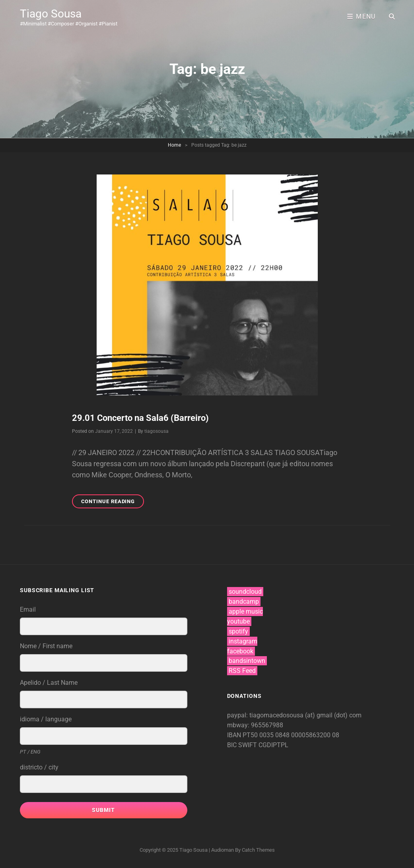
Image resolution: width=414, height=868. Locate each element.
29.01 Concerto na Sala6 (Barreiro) (140, 418)
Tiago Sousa (51, 14)
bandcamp (244, 602)
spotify (238, 631)
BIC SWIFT (243, 745)
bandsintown (247, 661)
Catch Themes (258, 850)
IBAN (235, 735)
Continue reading (113, 503)
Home (174, 145)
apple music (246, 611)
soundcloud (245, 592)
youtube (238, 621)
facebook (240, 651)
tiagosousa (156, 431)
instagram (243, 641)
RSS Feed (242, 671)
